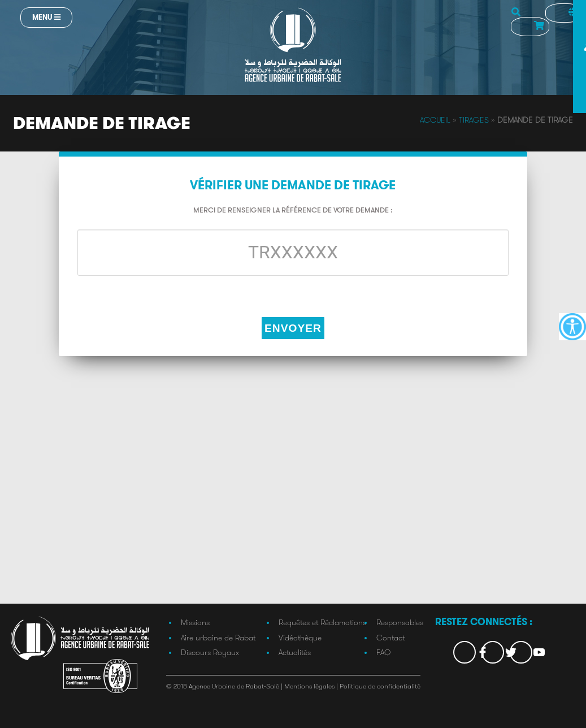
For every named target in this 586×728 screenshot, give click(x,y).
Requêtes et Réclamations (322, 622)
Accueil (435, 120)
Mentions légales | (312, 686)
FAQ (383, 652)
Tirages (474, 120)
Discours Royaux (210, 652)
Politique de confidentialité (380, 686)
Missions (195, 622)
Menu (46, 17)
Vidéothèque (300, 638)
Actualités (295, 652)
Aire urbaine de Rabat (218, 638)
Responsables (400, 622)
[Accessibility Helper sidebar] (572, 327)
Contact (390, 638)
